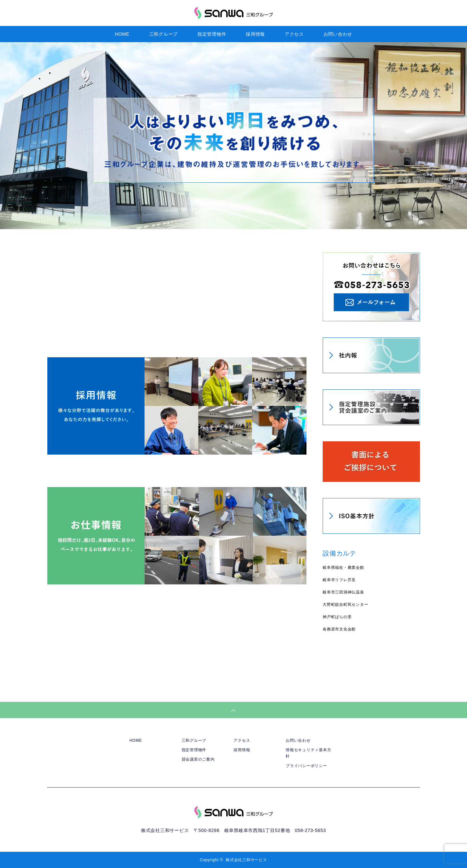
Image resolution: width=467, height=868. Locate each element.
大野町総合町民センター (345, 605)
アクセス (294, 34)
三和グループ (164, 34)
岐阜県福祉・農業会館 (343, 568)
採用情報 (255, 34)
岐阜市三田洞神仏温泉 (343, 592)
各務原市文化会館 (339, 629)
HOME (122, 34)
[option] (233, 136)
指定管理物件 (212, 34)
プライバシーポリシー (306, 766)
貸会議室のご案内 (198, 759)
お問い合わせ (338, 34)
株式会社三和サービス (246, 860)
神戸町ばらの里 (337, 617)
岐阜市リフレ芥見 (339, 580)
